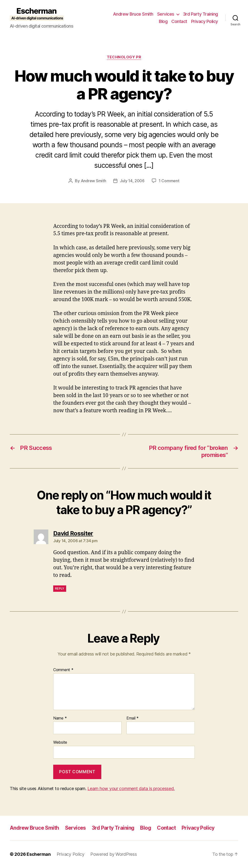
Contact (179, 21)
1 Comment (169, 181)
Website (60, 742)
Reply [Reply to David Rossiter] (60, 588)
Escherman (39, 854)
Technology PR (124, 57)
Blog (163, 21)
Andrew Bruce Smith (133, 14)
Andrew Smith (93, 181)
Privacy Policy (205, 21)
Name (60, 718)
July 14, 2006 (132, 181)
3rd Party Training (201, 14)
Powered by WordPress (114, 854)
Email (133, 718)
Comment (63, 670)
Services (166, 14)
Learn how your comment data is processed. (131, 789)
